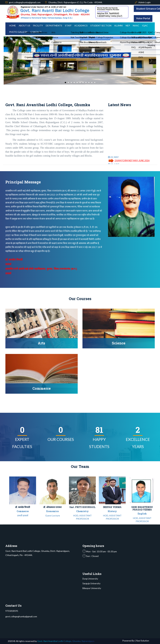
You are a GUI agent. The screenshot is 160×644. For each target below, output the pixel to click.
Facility (38, 26)
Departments (54, 26)
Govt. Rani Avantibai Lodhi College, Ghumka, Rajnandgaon (66, 641)
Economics (53, 511)
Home (13, 26)
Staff (68, 26)
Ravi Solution (142, 641)
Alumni (119, 26)
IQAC (145, 26)
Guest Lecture (53, 516)
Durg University (90, 579)
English (142, 514)
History (112, 511)
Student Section (101, 26)
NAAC (136, 26)
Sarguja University (91, 583)
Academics (81, 26)
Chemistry (82, 511)
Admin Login (145, 2)
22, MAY (113, 159)
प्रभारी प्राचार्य (23, 516)
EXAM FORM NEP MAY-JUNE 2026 (129, 163)
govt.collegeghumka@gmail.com (25, 2)
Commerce (23, 511)
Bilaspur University (92, 588)
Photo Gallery (18, 32)
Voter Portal (143, 18)
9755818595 (12, 611)
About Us (24, 26)
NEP (128, 26)
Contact (36, 32)
